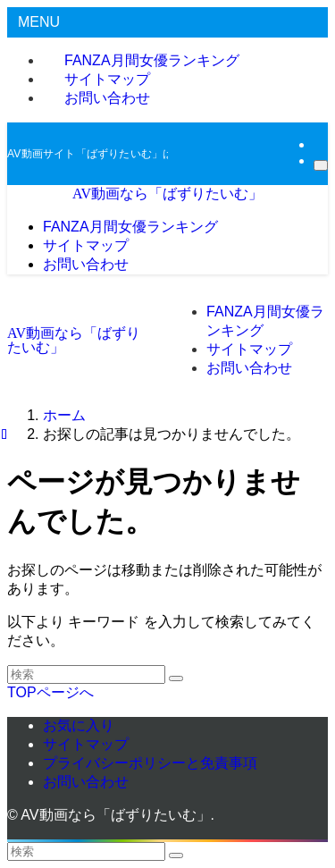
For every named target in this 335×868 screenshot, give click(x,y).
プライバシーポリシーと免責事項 (150, 763)
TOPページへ (50, 692)
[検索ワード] (86, 674)
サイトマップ (86, 744)
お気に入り (79, 725)
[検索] (321, 165)
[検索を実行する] (176, 678)
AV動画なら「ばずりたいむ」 (167, 194)
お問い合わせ (107, 98)
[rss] (319, 144)
